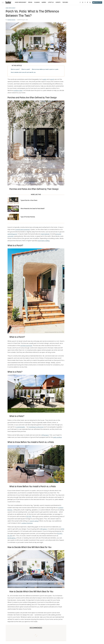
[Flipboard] (88, 2)
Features (65, 2)
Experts (58, 2)
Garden (44, 2)
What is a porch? (15, 70)
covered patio (21, 427)
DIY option (44, 529)
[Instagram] (83, 2)
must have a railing (43, 241)
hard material (45, 234)
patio (45, 79)
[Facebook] (80, 2)
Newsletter (97, 2)
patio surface (58, 437)
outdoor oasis (18, 91)
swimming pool (12, 234)
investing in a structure (36, 427)
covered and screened (22, 230)
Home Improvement (21, 2)
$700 (63, 529)
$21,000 (29, 517)
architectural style (26, 346)
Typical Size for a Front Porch (29, 200)
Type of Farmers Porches (28, 217)
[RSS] (90, 2)
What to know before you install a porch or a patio (45, 70)
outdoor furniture (27, 523)
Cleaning (37, 2)
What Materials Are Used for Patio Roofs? (33, 209)
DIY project (45, 435)
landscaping (11, 538)
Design (30, 2)
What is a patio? (26, 70)
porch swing (34, 521)
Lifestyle (51, 2)
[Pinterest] (85, 2)
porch (53, 79)
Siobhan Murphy (11, 20)
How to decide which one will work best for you (23, 73)
